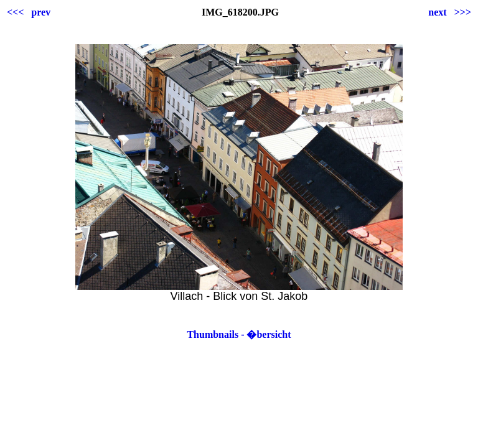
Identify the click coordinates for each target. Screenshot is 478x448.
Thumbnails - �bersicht (239, 334)
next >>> (450, 12)
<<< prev (29, 12)
